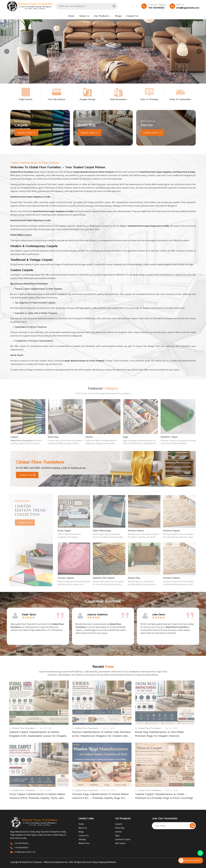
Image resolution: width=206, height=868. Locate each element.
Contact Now (27, 475)
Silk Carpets (120, 843)
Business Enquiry (190, 860)
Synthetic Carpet (123, 840)
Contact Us (132, 16)
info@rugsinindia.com (188, 8)
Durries (118, 832)
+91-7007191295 (156, 8)
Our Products (102, 16)
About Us (84, 16)
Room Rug (120, 828)
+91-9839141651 (21, 848)
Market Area (84, 843)
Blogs (118, 16)
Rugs (117, 836)
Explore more (26, 133)
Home (71, 16)
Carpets (119, 824)
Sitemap (82, 840)
